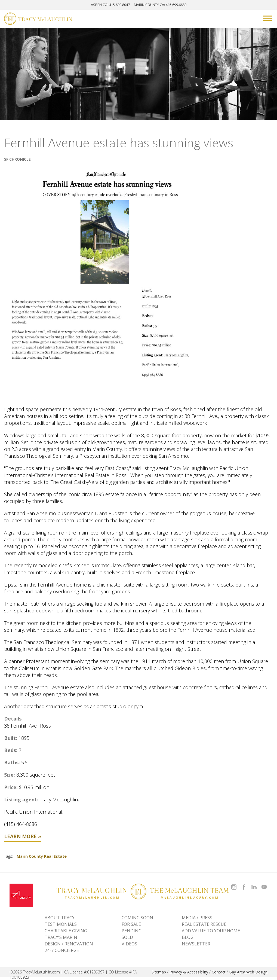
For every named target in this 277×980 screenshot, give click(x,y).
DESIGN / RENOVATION (69, 944)
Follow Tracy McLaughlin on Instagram (234, 884)
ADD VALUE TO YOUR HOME (211, 931)
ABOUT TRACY (60, 918)
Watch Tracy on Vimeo (265, 884)
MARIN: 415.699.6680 (160, 5)
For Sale (131, 924)
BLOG (188, 937)
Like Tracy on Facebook (245, 884)
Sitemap (159, 972)
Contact (219, 972)
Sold (127, 937)
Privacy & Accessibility (189, 972)
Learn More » (23, 836)
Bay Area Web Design (248, 972)
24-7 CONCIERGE (62, 950)
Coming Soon (137, 918)
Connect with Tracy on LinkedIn (254, 884)
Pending (132, 931)
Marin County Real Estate (42, 856)
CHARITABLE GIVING (66, 931)
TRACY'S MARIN (61, 937)
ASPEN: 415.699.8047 (110, 5)
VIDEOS (129, 944)
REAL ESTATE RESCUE (204, 924)
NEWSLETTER (196, 944)
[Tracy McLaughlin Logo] (38, 19)
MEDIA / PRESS (197, 918)
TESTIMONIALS (61, 924)
